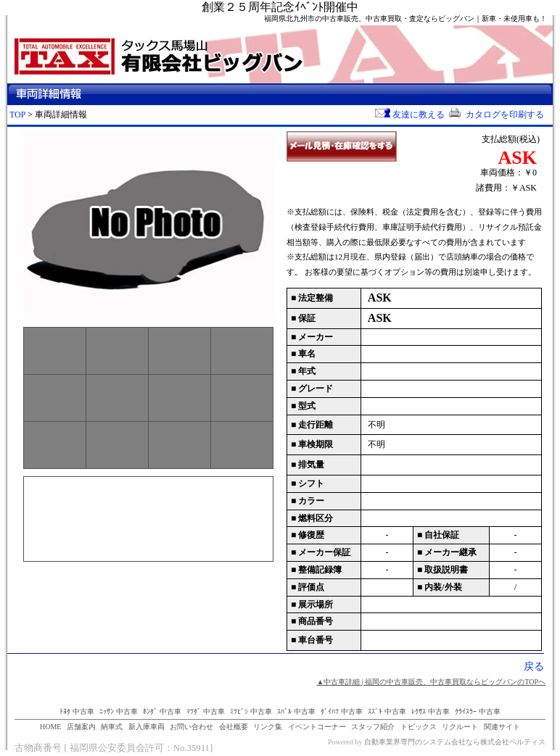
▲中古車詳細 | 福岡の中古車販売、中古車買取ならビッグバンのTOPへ (431, 682)
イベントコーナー (317, 727)
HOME (50, 727)
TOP (17, 115)
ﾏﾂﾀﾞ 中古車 (206, 711)
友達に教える (410, 115)
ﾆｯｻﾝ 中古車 (119, 711)
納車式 (112, 727)
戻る (534, 666)
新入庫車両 (147, 727)
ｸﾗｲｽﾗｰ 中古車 (478, 711)
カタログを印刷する (495, 115)
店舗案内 (81, 727)
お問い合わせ (192, 727)
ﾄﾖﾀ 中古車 (77, 711)
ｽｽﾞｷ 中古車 (387, 711)
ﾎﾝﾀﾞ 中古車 (162, 711)
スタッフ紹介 (373, 727)
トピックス (419, 727)
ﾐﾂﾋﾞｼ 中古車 (251, 711)
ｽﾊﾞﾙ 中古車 (296, 711)
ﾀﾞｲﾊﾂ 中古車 (342, 711)
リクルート (460, 727)
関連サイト (502, 727)
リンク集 (268, 727)
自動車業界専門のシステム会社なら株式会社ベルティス (455, 742)
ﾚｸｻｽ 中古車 (431, 711)
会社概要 (234, 727)
